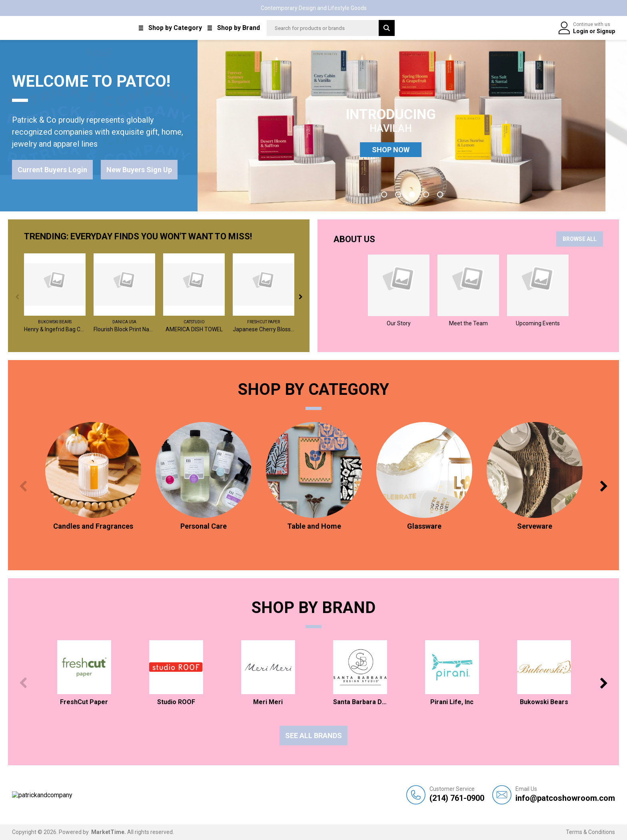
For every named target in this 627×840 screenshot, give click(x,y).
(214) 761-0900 (457, 794)
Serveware (535, 526)
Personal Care (204, 526)
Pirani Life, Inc (452, 702)
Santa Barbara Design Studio (360, 702)
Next (301, 297)
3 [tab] (412, 194)
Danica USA (124, 322)
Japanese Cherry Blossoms (264, 329)
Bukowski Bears (55, 322)
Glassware (424, 526)
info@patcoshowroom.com (565, 794)
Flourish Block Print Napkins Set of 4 (124, 329)
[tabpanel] (412, 126)
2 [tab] (398, 194)
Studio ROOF (176, 702)
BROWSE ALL (580, 239)
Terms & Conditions (590, 832)
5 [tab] (440, 194)
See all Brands (313, 735)
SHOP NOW (412, 150)
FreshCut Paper (264, 322)
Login (581, 31)
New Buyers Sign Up (139, 170)
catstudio (194, 322)
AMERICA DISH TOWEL (194, 329)
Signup (606, 31)
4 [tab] (426, 194)
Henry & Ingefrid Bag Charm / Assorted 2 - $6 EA (55, 329)
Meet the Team (468, 323)
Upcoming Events (538, 323)
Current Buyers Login (52, 170)
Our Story (399, 323)
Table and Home (314, 526)
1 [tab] (384, 194)
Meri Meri (268, 702)
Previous (17, 297)
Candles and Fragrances (93, 526)
